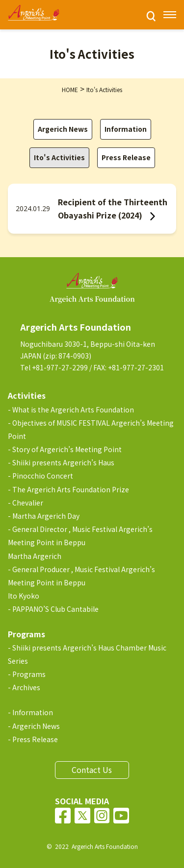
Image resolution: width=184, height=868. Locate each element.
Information (126, 129)
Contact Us (92, 770)
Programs (29, 674)
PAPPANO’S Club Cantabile (55, 609)
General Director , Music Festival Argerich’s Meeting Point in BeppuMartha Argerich (80, 542)
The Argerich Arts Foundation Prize (71, 489)
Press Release (126, 157)
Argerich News (63, 129)
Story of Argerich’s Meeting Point (67, 449)
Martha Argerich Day (46, 516)
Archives (26, 687)
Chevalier (28, 503)
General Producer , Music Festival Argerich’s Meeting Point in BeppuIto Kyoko (81, 582)
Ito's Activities (59, 157)
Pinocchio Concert (43, 476)
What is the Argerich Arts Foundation (73, 410)
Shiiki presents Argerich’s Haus (63, 462)
